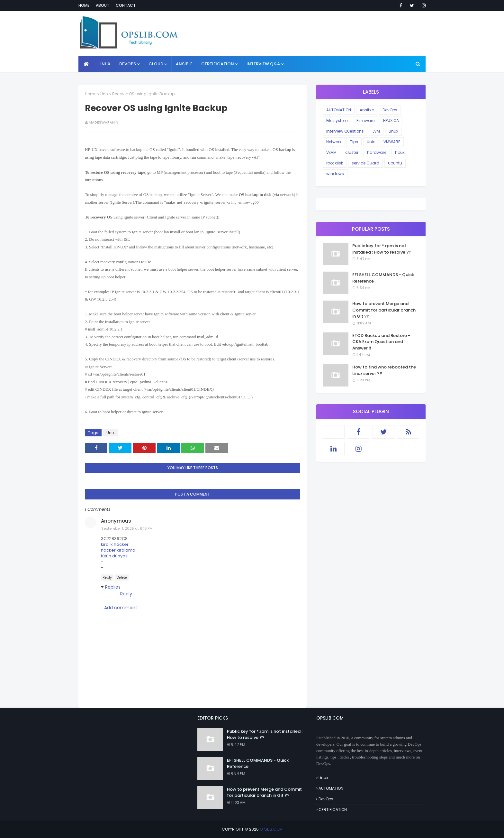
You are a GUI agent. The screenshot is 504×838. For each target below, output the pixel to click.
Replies (113, 587)
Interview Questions (345, 131)
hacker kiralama (118, 550)
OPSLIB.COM (271, 829)
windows (335, 174)
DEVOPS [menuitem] (128, 64)
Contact (126, 5)
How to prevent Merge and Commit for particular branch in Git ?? (384, 310)
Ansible (367, 110)
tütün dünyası (115, 556)
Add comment (121, 608)
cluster (352, 152)
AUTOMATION (339, 110)
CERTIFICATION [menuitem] (218, 64)
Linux (393, 131)
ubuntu (395, 163)
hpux (400, 152)
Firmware (365, 121)
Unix (104, 94)
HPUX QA (391, 121)
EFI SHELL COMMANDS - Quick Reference (383, 278)
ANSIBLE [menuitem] (184, 64)
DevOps (390, 110)
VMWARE (392, 142)
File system (337, 121)
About (103, 5)
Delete (122, 577)
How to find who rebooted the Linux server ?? (384, 370)
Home (84, 5)
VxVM (331, 152)
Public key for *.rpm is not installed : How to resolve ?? (382, 249)
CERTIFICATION (333, 810)
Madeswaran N (104, 122)
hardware (377, 152)
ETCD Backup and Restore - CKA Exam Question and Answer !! (381, 342)
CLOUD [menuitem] (156, 64)
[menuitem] (86, 64)
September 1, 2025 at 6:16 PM (127, 528)
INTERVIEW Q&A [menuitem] (263, 64)
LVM (376, 131)
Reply (107, 577)
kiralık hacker (115, 544)
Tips (354, 142)
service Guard (365, 163)
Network (334, 142)
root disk (335, 163)
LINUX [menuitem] (104, 64)
